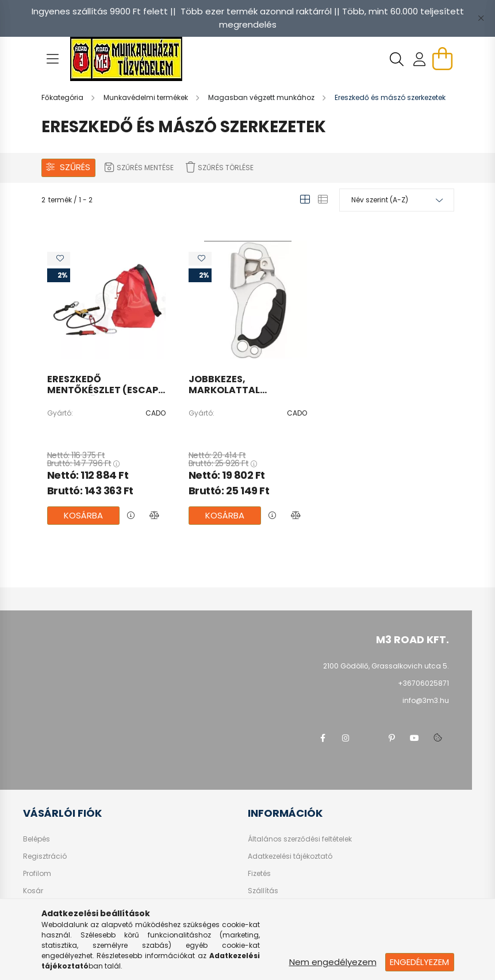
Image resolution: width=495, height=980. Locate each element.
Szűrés (75, 167)
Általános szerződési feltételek (300, 839)
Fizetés (259, 874)
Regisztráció (45, 856)
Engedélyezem (419, 962)
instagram (346, 738)
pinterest (392, 738)
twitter (369, 738)
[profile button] (420, 59)
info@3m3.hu (426, 700)
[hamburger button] (53, 59)
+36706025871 (423, 683)
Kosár (33, 891)
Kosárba (83, 515)
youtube (415, 738)
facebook (323, 738)
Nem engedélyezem (333, 962)
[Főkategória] (63, 97)
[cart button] (443, 59)
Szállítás (263, 891)
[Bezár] (481, 18)
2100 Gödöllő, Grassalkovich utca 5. (386, 666)
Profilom (37, 874)
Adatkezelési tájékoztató (290, 856)
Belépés (37, 839)
